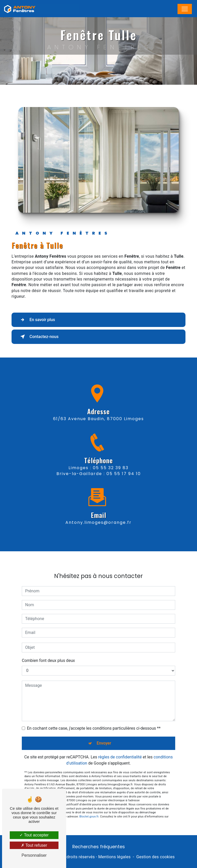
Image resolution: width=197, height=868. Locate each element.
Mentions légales (114, 857)
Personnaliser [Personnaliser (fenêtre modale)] (34, 855)
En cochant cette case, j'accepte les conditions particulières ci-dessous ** (94, 719)
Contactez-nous (38, 337)
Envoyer (104, 734)
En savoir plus (37, 320)
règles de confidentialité (120, 748)
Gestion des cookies (155, 857)
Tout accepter (34, 835)
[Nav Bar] (185, 9)
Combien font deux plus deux (48, 651)
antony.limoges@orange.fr (98, 513)
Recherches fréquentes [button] (99, 847)
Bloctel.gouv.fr (89, 807)
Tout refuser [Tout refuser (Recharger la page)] (34, 845)
